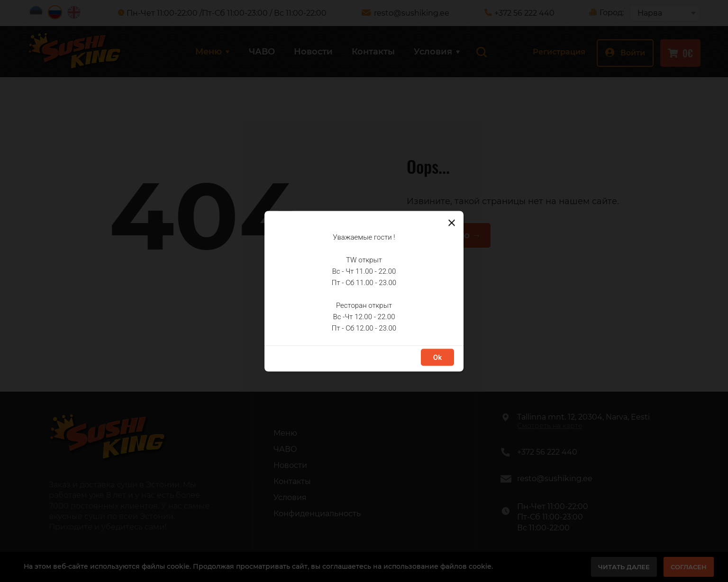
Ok (437, 357)
